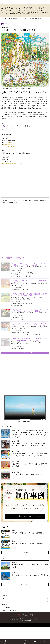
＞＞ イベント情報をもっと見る (25, 353)
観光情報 (4, 595)
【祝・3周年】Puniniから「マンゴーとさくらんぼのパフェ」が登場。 (29, 281)
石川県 (16, 18)
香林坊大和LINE (7, 143)
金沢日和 (4, 18)
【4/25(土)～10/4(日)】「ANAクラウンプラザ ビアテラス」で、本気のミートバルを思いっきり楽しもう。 (29, 264)
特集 (25, 598)
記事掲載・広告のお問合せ (9, 610)
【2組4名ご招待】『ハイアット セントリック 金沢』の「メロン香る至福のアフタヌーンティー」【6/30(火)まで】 (29, 310)
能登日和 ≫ (25, 552)
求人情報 (30, 565)
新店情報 (4, 604)
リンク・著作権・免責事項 (32, 619)
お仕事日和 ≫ (25, 584)
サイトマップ (15, 619)
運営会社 (22, 619)
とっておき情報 (6, 607)
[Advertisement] (14, 219)
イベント (25, 601)
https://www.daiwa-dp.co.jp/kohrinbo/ (12, 164)
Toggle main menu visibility (2, 2)
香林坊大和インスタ (8, 145)
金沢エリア (21, 18)
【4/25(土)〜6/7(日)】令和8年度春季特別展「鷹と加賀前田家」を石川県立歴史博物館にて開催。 (29, 295)
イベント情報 (10, 18)
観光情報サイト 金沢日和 (25, 2)
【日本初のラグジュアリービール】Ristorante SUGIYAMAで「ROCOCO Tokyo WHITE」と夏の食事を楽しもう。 (30, 339)
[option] (25, 503)
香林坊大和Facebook (8, 147)
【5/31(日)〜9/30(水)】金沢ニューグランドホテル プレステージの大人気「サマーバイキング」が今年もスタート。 (29, 324)
